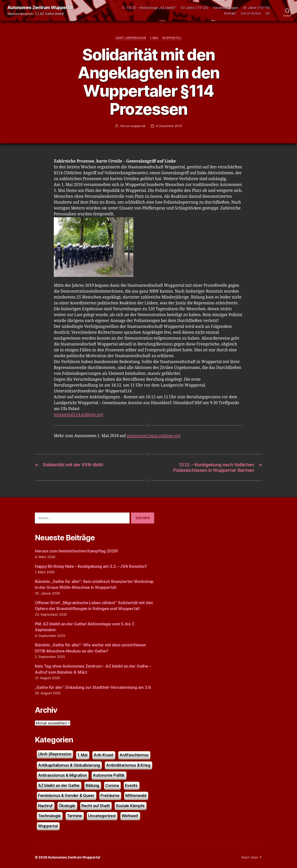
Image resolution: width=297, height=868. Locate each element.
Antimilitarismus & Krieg (128, 765)
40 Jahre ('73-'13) (256, 8)
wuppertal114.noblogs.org (79, 415)
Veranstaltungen (225, 8)
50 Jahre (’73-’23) (194, 8)
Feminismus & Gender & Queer (66, 796)
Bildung (92, 786)
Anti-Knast (104, 755)
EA (268, 13)
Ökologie (67, 806)
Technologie (49, 816)
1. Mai (154, 38)
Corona (112, 786)
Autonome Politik (109, 775)
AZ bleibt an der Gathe (59, 786)
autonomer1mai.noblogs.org (154, 436)
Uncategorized (102, 816)
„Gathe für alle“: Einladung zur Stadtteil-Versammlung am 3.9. (93, 687)
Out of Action (251, 13)
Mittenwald (136, 796)
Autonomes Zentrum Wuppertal (40, 8)
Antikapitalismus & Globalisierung (69, 765)
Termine (74, 816)
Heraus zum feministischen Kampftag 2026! (76, 551)
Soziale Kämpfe (130, 806)
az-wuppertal (136, 126)
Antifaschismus (134, 755)
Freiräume (110, 796)
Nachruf (45, 806)
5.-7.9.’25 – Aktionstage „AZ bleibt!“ (149, 8)
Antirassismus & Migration (62, 775)
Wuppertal (172, 38)
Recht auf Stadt (96, 806)
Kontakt (230, 13)
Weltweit (130, 816)
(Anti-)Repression (131, 38)
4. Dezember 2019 (169, 126)
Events (131, 786)
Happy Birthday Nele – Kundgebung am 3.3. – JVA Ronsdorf (91, 566)
